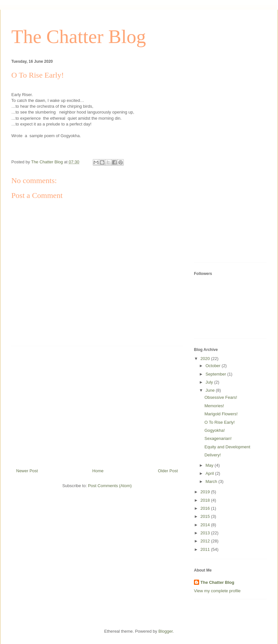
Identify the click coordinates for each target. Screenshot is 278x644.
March (212, 481)
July (210, 382)
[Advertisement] (97, 405)
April (210, 473)
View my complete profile (217, 591)
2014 (206, 525)
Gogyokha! (214, 430)
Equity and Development (227, 447)
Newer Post (27, 471)
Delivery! (213, 455)
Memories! (214, 406)
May (210, 465)
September (216, 374)
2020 (206, 359)
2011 (206, 549)
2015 (206, 516)
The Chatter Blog (79, 37)
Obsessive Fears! (221, 397)
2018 (206, 500)
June (211, 390)
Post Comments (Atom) (110, 486)
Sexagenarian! (218, 438)
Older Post (168, 471)
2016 (206, 508)
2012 (206, 541)
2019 (206, 492)
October (214, 366)
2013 (206, 533)
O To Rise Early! (219, 422)
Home (98, 471)
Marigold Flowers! (221, 414)
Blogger (166, 631)
